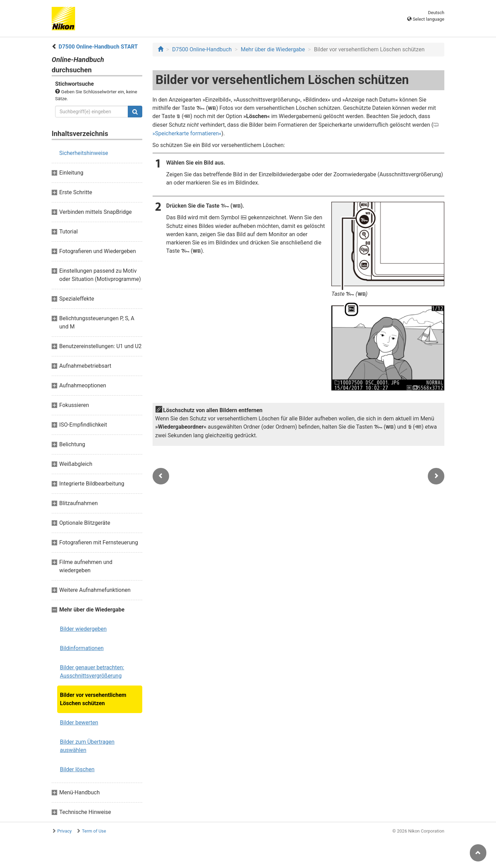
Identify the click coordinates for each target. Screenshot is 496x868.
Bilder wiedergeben (83, 629)
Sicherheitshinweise (84, 153)
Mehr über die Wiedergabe (273, 49)
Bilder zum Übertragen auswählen (87, 746)
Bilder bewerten (79, 723)
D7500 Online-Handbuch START (98, 47)
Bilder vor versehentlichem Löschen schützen (93, 699)
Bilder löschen (77, 769)
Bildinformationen (82, 648)
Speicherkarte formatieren (187, 133)
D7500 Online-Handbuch (202, 49)
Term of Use (94, 831)
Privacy (64, 831)
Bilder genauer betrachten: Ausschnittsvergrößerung (92, 672)
